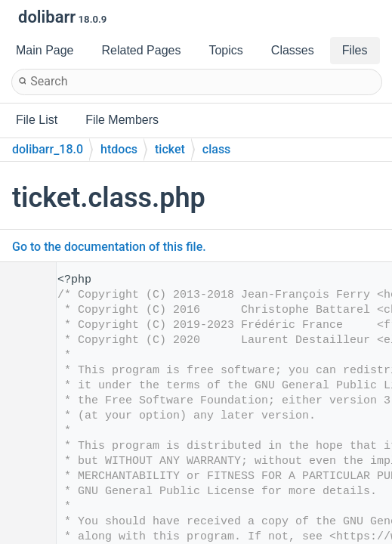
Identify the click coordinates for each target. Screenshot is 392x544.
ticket (170, 149)
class (217, 149)
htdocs (119, 149)
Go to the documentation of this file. (109, 247)
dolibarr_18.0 (48, 149)
